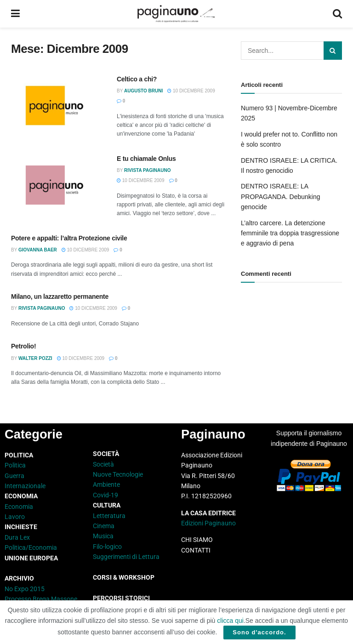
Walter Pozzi (35, 358)
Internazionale (25, 486)
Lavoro (15, 517)
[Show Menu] (15, 14)
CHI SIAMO (197, 540)
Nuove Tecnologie (118, 474)
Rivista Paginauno (147, 170)
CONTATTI (196, 550)
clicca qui (230, 621)
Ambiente (106, 484)
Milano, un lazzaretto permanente (60, 296)
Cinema (104, 526)
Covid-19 (105, 495)
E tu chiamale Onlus (146, 159)
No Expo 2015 (25, 589)
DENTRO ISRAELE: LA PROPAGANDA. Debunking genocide (280, 197)
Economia (19, 507)
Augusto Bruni (143, 91)
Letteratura (109, 516)
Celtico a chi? (137, 79)
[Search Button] (337, 14)
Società (103, 464)
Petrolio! (23, 346)
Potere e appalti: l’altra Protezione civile (69, 238)
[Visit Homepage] (176, 14)
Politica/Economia (31, 547)
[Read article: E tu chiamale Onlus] (57, 187)
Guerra (14, 476)
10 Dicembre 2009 (191, 91)
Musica (103, 536)
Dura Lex (17, 537)
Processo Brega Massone (41, 599)
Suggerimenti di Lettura (126, 557)
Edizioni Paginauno (209, 523)
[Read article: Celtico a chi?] (57, 108)
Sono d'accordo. (259, 632)
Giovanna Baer (38, 250)
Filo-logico (107, 547)
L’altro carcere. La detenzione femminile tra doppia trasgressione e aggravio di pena (290, 233)
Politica (15, 465)
